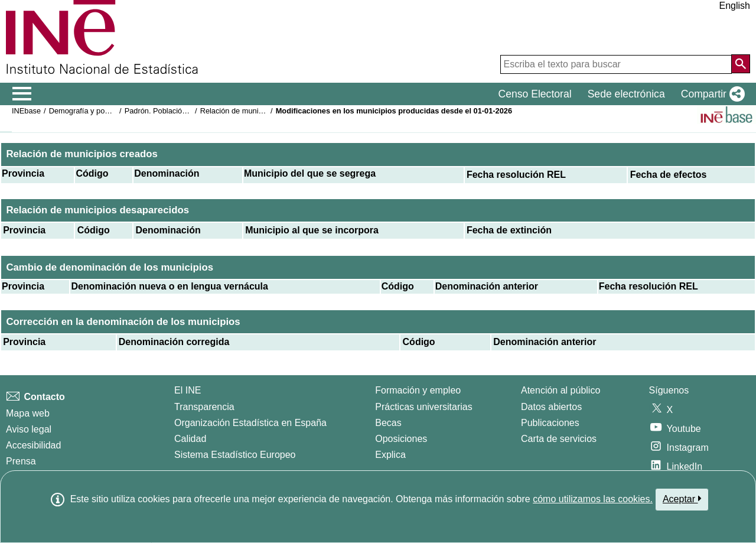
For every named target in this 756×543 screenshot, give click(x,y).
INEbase (26, 111)
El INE (188, 390)
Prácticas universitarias (424, 407)
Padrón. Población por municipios (181, 111)
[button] (711, 94)
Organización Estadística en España (250, 423)
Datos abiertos (551, 407)
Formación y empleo (418, 390)
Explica (390, 455)
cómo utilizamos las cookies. (593, 499)
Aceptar (682, 499)
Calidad (190, 439)
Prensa (21, 461)
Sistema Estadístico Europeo (235, 455)
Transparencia (204, 407)
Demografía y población (89, 111)
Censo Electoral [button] (535, 94)
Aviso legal (29, 429)
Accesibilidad (33, 445)
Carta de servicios (559, 439)
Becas (388, 423)
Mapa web (28, 413)
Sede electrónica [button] (626, 94)
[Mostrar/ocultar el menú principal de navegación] (22, 94)
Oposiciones (401, 439)
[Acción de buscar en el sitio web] (741, 64)
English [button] (735, 6)
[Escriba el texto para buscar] (616, 64)
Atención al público (561, 390)
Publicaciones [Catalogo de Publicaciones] (550, 423)
